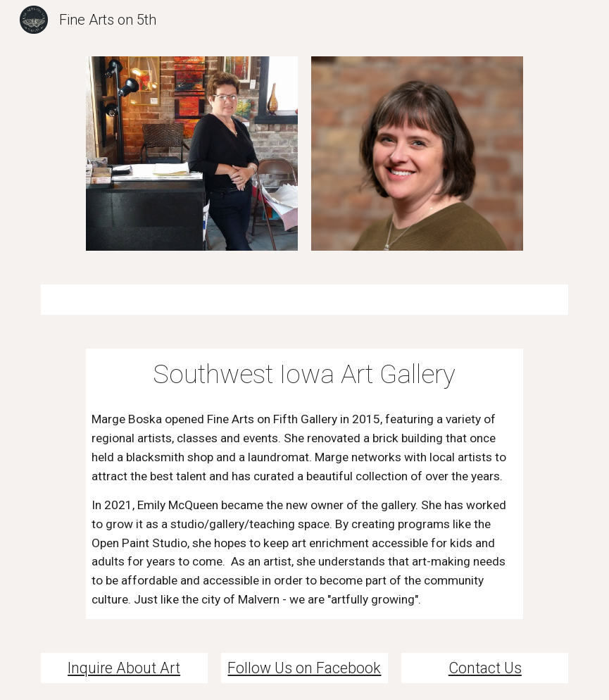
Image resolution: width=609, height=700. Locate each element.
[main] (305, 374)
